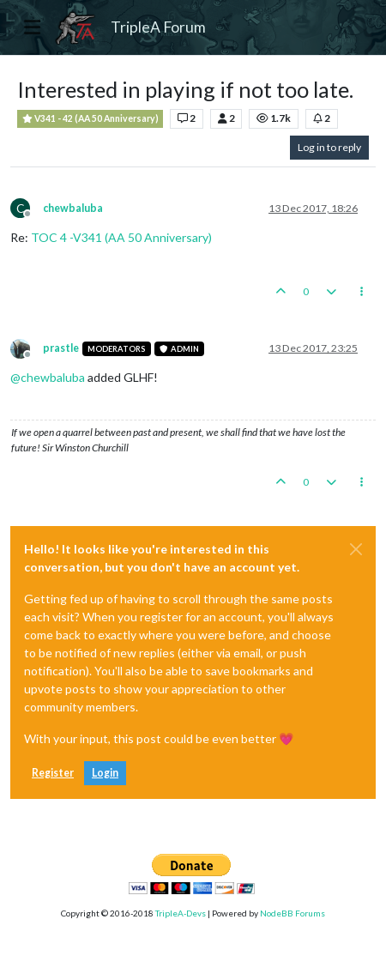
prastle (61, 348)
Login (105, 773)
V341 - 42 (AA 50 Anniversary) (90, 119)
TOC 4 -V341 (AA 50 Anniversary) (121, 237)
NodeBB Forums (293, 913)
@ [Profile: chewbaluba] (48, 377)
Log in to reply (329, 147)
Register (53, 773)
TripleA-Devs (181, 913)
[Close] (356, 549)
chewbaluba (73, 208)
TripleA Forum (158, 27)
